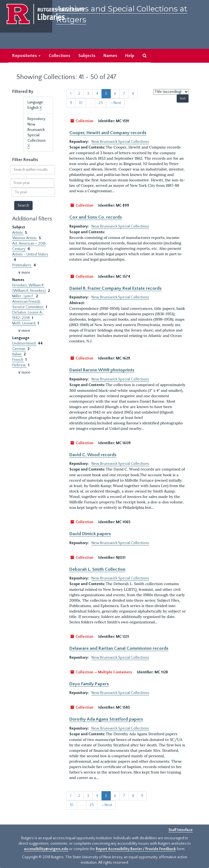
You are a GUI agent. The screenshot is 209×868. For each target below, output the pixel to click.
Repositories (26, 56)
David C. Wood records (93, 455)
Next (115, 103)
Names (110, 56)
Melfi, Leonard (24, 323)
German (19, 349)
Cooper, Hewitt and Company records (108, 133)
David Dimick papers (90, 534)
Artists (18, 233)
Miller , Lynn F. (23, 296)
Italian (17, 354)
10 (81, 103)
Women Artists (25, 238)
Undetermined (24, 343)
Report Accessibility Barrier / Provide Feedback (136, 849)
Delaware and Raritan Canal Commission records (119, 648)
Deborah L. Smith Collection (97, 569)
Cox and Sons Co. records (96, 217)
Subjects (87, 56)
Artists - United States (30, 254)
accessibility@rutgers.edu (46, 849)
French (18, 360)
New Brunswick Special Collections (120, 142)
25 (101, 103)
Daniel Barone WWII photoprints (102, 370)
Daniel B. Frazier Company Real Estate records (116, 288)
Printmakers (22, 265)
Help (130, 56)
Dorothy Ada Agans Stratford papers (106, 719)
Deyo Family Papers (89, 684)
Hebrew (19, 365)
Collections (59, 56)
